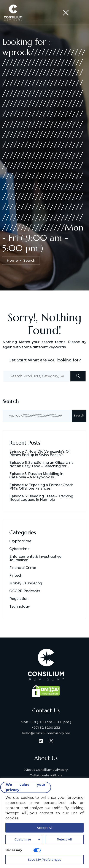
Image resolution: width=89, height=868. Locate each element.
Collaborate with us (46, 775)
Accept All (45, 828)
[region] (44, 823)
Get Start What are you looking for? (45, 360)
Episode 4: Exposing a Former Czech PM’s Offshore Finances (41, 487)
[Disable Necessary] (37, 850)
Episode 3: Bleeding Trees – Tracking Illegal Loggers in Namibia (41, 498)
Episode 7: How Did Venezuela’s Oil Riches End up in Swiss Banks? (40, 453)
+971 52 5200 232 (46, 727)
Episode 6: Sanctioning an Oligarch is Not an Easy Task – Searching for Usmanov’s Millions (41, 464)
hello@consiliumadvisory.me (46, 733)
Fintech (16, 576)
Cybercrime (19, 549)
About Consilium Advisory (46, 770)
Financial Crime (23, 568)
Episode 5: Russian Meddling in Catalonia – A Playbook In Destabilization (36, 476)
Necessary (14, 850)
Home (12, 260)
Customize (23, 839)
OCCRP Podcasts (25, 591)
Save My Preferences (44, 860)
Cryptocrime (20, 541)
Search (11, 401)
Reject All (64, 839)
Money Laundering (26, 583)
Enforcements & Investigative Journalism (35, 558)
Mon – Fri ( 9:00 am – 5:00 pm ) (46, 722)
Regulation (19, 599)
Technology (20, 607)
